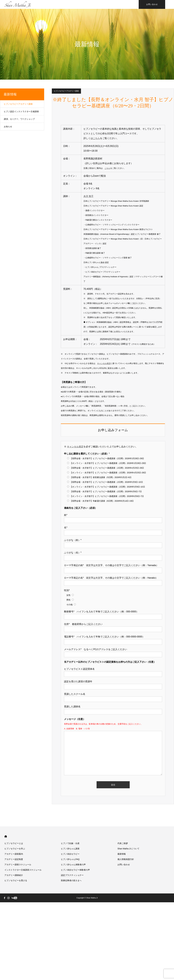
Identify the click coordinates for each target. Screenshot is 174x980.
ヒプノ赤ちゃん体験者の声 (73, 865)
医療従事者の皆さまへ (71, 880)
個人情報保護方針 (126, 859)
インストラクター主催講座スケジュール (23, 870)
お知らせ (8, 127)
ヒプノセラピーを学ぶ (15, 849)
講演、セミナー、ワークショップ (19, 119)
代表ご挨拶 (123, 843)
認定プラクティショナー (72, 875)
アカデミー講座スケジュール (18, 865)
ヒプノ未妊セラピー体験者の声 (75, 870)
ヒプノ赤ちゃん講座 (70, 849)
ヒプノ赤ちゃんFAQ (70, 859)
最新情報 (10, 94)
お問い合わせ (152, 4)
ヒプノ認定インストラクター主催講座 (21, 111)
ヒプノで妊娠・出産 (70, 843)
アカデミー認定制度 (14, 859)
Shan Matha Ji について (128, 849)
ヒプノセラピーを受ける (16, 880)
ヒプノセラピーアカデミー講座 (66, 91)
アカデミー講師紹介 (14, 875)
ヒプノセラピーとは (14, 843)
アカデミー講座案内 (14, 854)
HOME (6, 836)
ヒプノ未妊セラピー (70, 854)
